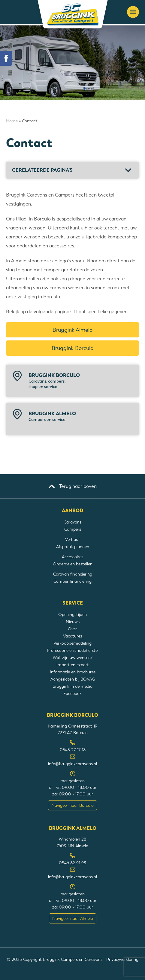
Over (72, 629)
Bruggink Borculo (72, 348)
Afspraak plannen (73, 547)
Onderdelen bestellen (73, 564)
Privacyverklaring (122, 959)
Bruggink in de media (72, 686)
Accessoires (72, 557)
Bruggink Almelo (72, 330)
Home (12, 121)
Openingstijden (72, 614)
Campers (73, 529)
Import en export (73, 665)
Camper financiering (72, 581)
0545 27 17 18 (73, 750)
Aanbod (72, 511)
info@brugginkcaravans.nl (72, 764)
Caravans (72, 522)
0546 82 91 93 (72, 863)
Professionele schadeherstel (73, 650)
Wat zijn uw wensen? (73, 658)
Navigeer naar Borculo (72, 805)
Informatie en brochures (73, 672)
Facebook (72, 693)
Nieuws (73, 622)
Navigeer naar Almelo (73, 918)
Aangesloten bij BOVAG (73, 679)
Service (73, 603)
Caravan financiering (73, 574)
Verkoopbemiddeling (72, 643)
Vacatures (72, 636)
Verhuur (72, 539)
